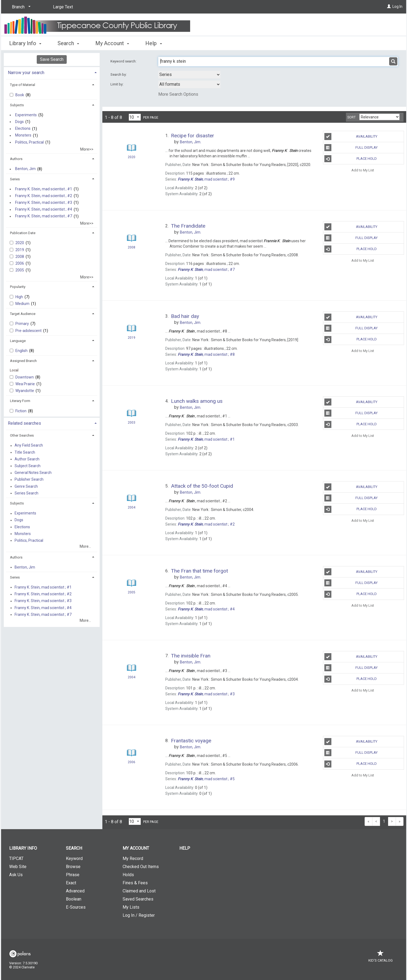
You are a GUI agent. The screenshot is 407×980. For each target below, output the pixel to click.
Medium (23, 304)
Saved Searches (138, 899)
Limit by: (117, 84)
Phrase (73, 875)
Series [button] (15, 179)
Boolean (74, 899)
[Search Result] (132, 148)
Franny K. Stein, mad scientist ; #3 (44, 202)
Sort (351, 117)
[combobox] (189, 75)
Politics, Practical (29, 142)
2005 (20, 270)
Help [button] (154, 43)
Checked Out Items (141, 867)
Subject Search (28, 466)
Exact (71, 883)
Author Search (27, 459)
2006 (20, 263)
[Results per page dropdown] (135, 117)
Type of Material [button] (23, 85)
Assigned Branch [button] (23, 361)
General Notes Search (33, 473)
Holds (128, 875)
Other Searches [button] (22, 435)
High (20, 297)
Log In (397, 6)
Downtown (25, 377)
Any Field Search (29, 446)
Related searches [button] (24, 423)
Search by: (119, 74)
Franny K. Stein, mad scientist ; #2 (44, 196)
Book (20, 95)
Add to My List (363, 170)
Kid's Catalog (381, 958)
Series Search (26, 493)
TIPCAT (16, 858)
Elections (23, 129)
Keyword (74, 858)
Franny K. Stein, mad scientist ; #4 (44, 210)
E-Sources (76, 907)
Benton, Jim (25, 169)
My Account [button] (112, 43)
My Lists (131, 907)
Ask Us (16, 875)
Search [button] (68, 43)
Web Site (18, 867)
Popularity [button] (18, 287)
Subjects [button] (17, 105)
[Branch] (20, 7)
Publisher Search (29, 480)
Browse (73, 867)
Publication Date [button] (23, 233)
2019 (20, 250)
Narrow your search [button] (26, 73)
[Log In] (389, 6)
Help (185, 848)
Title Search (25, 452)
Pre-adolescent (29, 331)
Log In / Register (139, 915)
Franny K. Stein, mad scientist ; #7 (44, 216)
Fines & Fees (135, 883)
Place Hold (351, 159)
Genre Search (26, 486)
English (22, 351)
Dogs (19, 122)
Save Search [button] (52, 59)
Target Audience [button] (23, 314)
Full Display (351, 148)
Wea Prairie (26, 384)
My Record (133, 858)
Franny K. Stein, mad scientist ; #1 (44, 189)
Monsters (23, 135)
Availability (351, 137)
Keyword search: (124, 61)
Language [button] (18, 341)
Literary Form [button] (20, 401)
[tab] (52, 72)
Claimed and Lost (139, 891)
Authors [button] (16, 159)
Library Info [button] (25, 43)
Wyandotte (25, 391)
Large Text (63, 7)
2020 (20, 243)
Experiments (26, 115)
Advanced (75, 891)
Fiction (21, 411)
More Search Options (178, 94)
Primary (23, 324)
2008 (20, 257)
